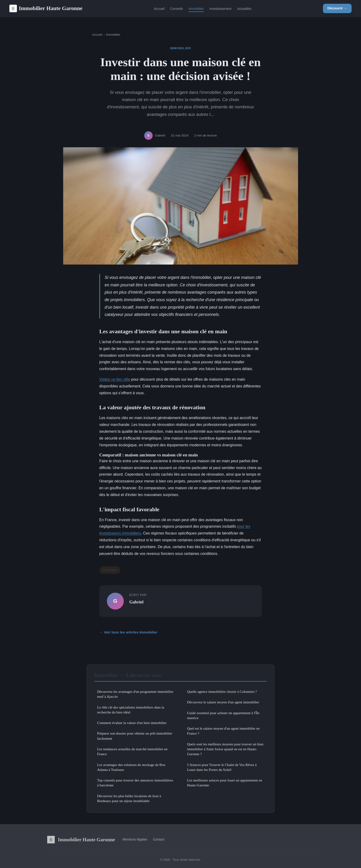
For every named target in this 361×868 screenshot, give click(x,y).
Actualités (244, 8)
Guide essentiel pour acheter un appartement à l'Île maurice (223, 715)
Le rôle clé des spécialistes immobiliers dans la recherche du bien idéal (131, 710)
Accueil (159, 8)
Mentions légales (135, 839)
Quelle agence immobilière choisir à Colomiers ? (222, 692)
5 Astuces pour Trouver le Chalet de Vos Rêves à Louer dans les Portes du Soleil (222, 767)
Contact (159, 839)
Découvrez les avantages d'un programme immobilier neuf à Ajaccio (135, 694)
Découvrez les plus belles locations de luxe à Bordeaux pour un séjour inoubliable (129, 798)
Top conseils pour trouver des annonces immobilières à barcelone (135, 783)
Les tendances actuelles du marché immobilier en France (132, 751)
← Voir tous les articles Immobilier (128, 632)
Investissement (221, 8)
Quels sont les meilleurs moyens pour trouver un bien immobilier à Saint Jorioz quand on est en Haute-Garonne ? (225, 749)
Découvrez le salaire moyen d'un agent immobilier (223, 702)
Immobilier (196, 8)
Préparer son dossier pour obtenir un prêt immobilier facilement (135, 736)
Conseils (177, 8)
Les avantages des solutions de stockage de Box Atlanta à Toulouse (131, 767)
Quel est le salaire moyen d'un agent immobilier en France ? (223, 731)
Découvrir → (337, 8)
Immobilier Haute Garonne (46, 8)
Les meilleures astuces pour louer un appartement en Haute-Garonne (225, 783)
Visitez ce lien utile (115, 379)
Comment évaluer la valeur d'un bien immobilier (132, 723)
